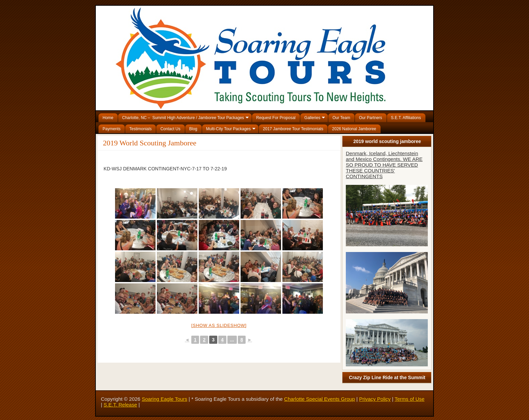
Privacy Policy (375, 399)
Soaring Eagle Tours (164, 399)
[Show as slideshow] (219, 325)
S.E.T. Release (120, 405)
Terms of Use (410, 399)
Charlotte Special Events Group (319, 399)
